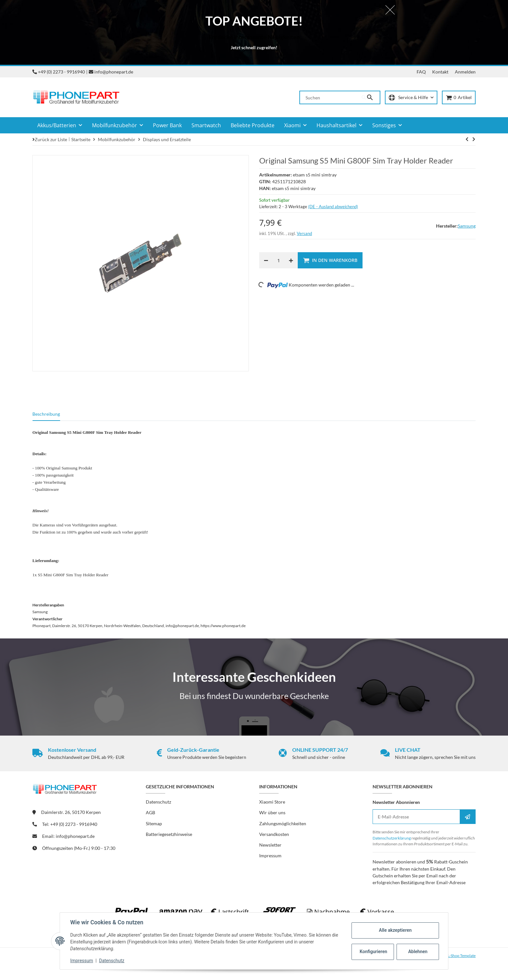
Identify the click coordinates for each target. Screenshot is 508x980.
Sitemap (154, 823)
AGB (150, 812)
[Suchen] (331, 97)
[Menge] (278, 260)
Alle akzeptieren (395, 930)
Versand (304, 233)
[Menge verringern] (266, 260)
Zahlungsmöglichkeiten (283, 823)
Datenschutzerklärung (392, 838)
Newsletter (270, 845)
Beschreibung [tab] (46, 414)
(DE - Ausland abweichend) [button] (333, 207)
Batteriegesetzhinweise (169, 834)
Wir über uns (272, 812)
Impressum (82, 961)
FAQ (421, 72)
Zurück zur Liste (51, 139)
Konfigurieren (373, 952)
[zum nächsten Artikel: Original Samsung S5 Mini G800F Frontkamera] (467, 139)
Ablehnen (418, 952)
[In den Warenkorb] (330, 260)
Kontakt (440, 72)
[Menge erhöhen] (291, 260)
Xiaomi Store (272, 802)
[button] (411, 98)
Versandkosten (274, 834)
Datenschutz (112, 961)
